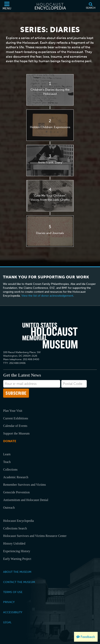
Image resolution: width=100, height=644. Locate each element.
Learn (7, 454)
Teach (7, 462)
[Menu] (7, 6)
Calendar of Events (15, 426)
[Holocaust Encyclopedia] (50, 6)
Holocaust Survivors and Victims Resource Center (35, 536)
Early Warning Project (17, 559)
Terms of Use (13, 592)
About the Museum (17, 572)
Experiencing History (17, 551)
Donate (10, 441)
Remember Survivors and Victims (25, 485)
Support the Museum (16, 433)
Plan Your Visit (13, 411)
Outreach (9, 508)
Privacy (9, 602)
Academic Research (16, 477)
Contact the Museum (19, 582)
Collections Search (15, 528)
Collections (10, 470)
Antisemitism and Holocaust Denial (26, 500)
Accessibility (13, 612)
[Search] (91, 6)
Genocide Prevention (16, 492)
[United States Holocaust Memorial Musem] (50, 336)
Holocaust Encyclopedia (19, 521)
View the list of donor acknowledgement (47, 296)
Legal (7, 622)
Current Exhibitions (16, 418)
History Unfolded (14, 543)
